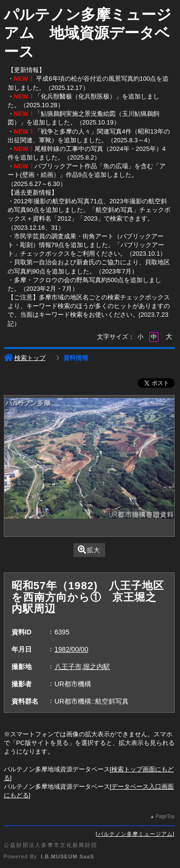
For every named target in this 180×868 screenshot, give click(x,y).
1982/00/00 (72, 649)
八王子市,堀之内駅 (83, 667)
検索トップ (25, 358)
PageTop (165, 816)
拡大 (89, 550)
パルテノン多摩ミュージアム (135, 834)
